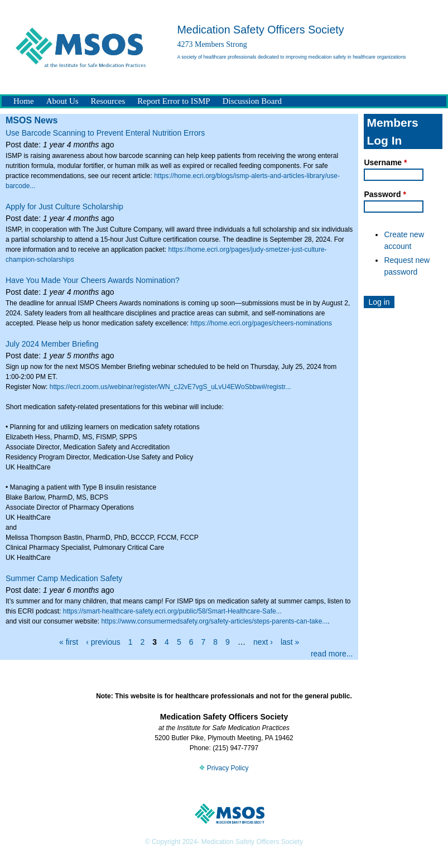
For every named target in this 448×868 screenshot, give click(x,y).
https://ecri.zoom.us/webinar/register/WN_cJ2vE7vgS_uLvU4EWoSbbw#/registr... (170, 387)
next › (263, 642)
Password (385, 194)
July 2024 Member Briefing (52, 344)
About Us (62, 101)
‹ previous (103, 642)
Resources (108, 101)
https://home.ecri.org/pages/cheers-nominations (261, 323)
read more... (332, 654)
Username (385, 162)
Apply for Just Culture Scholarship (64, 207)
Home (24, 101)
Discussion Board (252, 101)
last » (290, 642)
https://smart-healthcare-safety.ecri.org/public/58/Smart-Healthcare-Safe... (172, 611)
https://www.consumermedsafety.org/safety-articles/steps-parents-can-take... (214, 621)
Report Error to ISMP (174, 101)
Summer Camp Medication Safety (64, 578)
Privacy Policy (224, 768)
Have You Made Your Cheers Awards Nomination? (93, 280)
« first (69, 642)
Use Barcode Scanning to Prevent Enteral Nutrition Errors (105, 133)
